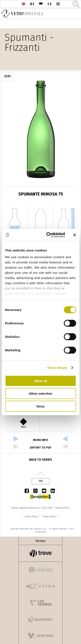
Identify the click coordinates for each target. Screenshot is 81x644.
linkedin (54, 491)
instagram (37, 491)
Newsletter (40, 497)
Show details (57, 368)
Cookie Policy (31, 517)
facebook (28, 491)
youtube (45, 491)
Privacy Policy (50, 517)
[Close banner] (75, 235)
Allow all (40, 381)
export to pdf (41, 448)
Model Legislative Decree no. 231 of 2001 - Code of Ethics (40, 508)
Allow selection (40, 393)
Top (41, 481)
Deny (40, 406)
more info (41, 440)
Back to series (41, 460)
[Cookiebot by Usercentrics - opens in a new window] (48, 235)
